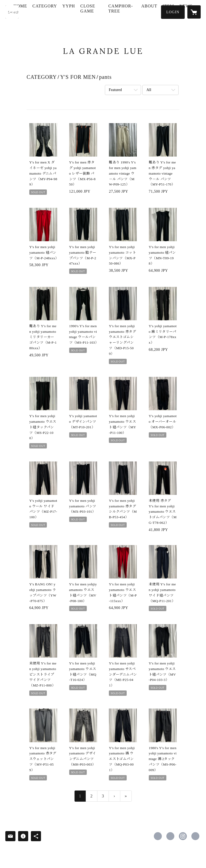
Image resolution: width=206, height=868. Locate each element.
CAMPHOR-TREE (134, 14)
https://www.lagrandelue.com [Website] (195, 836)
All (149, 90)
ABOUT (159, 12)
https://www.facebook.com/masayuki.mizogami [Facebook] (158, 836)
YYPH (90, 12)
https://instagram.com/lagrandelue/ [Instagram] (183, 836)
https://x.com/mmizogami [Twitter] (170, 836)
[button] (173, 12)
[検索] (12, 12)
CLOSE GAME (109, 14)
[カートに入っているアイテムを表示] (194, 12)
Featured (115, 90)
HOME (41, 12)
